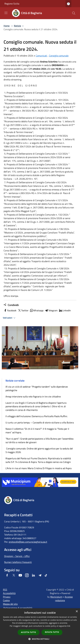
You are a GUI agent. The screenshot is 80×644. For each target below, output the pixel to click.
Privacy (7, 597)
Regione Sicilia (12, 4)
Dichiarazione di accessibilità (18, 608)
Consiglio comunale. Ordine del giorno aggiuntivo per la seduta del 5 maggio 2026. (39, 450)
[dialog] (40, 626)
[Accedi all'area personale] (68, 4)
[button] (40, 639)
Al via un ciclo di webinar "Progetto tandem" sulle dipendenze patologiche (37, 388)
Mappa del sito (10, 604)
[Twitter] (14, 575)
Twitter (23, 310)
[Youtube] (20, 575)
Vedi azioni (10, 318)
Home (7, 26)
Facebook (10, 310)
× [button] (77, 611)
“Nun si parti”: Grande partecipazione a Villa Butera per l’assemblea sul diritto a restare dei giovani (39, 440)
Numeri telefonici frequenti (18, 562)
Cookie (6, 600)
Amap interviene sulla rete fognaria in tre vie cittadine (33, 397)
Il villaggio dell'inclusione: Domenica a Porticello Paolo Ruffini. (37, 416)
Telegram (51, 310)
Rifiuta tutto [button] (52, 632)
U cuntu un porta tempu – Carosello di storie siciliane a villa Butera (40, 423)
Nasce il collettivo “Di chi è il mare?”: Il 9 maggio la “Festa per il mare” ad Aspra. (37, 431)
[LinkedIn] (33, 575)
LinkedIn (65, 310)
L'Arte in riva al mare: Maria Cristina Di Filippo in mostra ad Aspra (39, 468)
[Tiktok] (46, 575)
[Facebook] (7, 575)
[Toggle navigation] (6, 13)
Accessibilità (9, 593)
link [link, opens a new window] (69, 626)
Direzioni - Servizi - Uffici (17, 556)
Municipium (56, 597)
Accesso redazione (64, 599)
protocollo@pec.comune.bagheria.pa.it (28, 542)
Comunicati (41, 56)
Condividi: (11, 305)
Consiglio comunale (59, 56)
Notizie (17, 26)
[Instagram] (27, 575)
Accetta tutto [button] (29, 632)
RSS (5, 590)
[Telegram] (40, 575)
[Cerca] (74, 13)
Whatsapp (37, 310)
